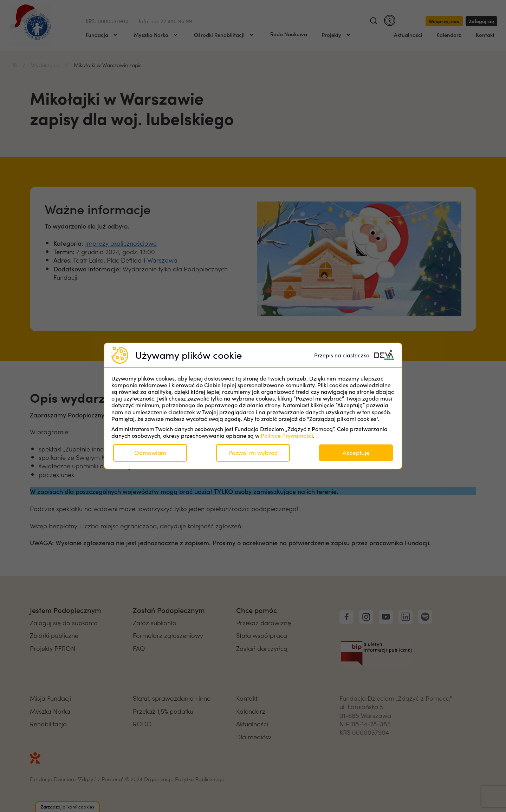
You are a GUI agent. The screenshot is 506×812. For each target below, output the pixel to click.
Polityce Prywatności (287, 435)
